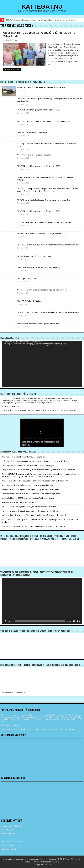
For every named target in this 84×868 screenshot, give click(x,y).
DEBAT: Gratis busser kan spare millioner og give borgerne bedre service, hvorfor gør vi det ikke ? (41, 20)
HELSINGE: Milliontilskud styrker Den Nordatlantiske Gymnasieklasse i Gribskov (48, 245)
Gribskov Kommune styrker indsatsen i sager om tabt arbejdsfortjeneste (41, 461)
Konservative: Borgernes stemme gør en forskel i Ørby (39, 324)
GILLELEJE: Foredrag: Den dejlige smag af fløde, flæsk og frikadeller (44, 222)
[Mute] (74, 621)
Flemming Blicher (9, 511)
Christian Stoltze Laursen (12, 494)
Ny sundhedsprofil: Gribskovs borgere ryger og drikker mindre (42, 290)
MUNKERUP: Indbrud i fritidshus (30, 301)
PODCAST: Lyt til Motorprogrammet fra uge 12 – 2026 (39, 166)
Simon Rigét (7, 502)
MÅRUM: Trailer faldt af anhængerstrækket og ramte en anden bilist (44, 200)
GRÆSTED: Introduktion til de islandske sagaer (36, 465)
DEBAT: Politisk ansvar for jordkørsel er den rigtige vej (39, 267)
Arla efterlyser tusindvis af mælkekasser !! (32, 457)
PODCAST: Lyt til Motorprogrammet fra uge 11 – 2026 (39, 211)
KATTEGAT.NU (42, 7)
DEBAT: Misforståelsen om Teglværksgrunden (42, 494)
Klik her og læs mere (12, 69)
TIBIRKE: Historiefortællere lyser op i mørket (35, 256)
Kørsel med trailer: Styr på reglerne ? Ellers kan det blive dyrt (41, 87)
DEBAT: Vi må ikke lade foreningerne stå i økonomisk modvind (41, 515)
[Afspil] (5, 621)
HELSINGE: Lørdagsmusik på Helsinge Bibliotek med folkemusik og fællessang (48, 312)
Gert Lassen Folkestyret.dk (15, 520)
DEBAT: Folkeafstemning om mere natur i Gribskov (34, 485)
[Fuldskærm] (79, 621)
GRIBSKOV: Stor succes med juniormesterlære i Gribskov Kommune (44, 121)
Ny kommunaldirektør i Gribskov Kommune (34, 155)
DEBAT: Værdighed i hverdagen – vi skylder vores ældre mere (35, 489)
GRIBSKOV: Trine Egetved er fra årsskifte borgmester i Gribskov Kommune (45, 470)
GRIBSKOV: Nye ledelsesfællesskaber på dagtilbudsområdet (41, 234)
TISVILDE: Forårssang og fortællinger (32, 132)
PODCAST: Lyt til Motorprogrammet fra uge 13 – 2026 (39, 110)
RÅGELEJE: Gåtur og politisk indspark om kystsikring (38, 511)
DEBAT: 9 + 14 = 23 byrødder (25, 502)
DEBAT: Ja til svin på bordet (28, 279)
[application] (42, 364)
